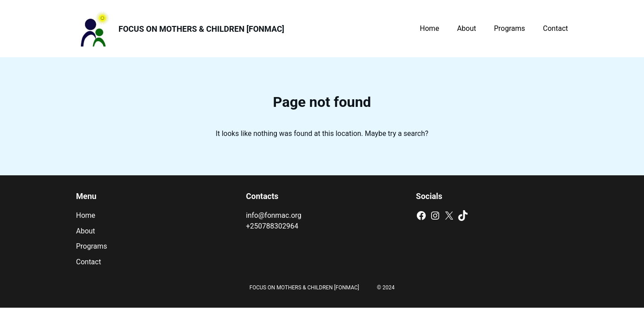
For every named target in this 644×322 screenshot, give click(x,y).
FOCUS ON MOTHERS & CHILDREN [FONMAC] (201, 29)
